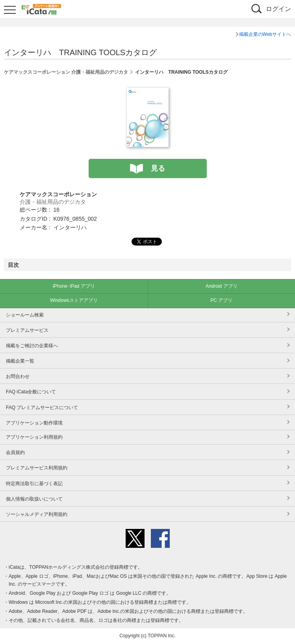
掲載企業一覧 (20, 361)
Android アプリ (222, 286)
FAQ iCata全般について (31, 392)
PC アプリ (221, 300)
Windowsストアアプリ (74, 300)
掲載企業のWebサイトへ (265, 34)
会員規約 (15, 452)
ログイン (278, 9)
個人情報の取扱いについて (34, 499)
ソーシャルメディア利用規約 (37, 514)
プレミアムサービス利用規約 (37, 468)
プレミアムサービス (27, 330)
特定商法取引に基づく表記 (34, 484)
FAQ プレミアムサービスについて (42, 408)
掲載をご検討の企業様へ (32, 346)
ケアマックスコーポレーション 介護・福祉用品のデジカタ (66, 72)
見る (158, 168)
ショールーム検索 (25, 315)
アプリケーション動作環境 (34, 423)
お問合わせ (18, 376)
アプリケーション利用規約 (34, 437)
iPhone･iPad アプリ (74, 286)
